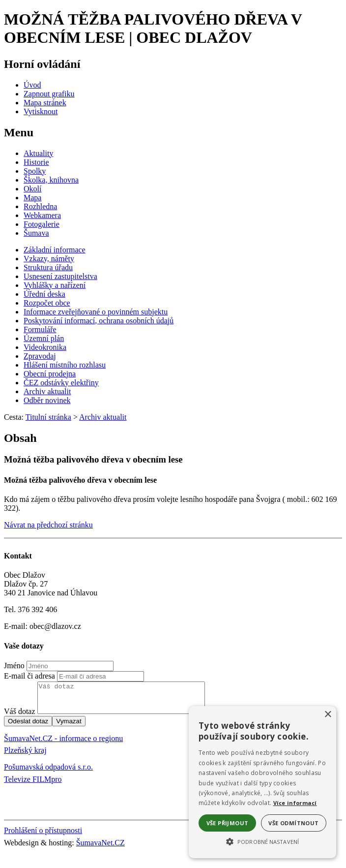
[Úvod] (32, 85)
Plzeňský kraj (25, 756)
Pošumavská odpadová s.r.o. (48, 773)
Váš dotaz (20, 717)
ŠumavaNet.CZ (101, 849)
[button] (262, 841)
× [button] (328, 715)
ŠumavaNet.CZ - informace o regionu (63, 744)
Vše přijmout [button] (228, 823)
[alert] (262, 782)
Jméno (14, 666)
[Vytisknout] (41, 111)
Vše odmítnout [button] (293, 823)
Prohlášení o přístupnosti (43, 836)
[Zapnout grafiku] (49, 94)
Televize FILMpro (33, 785)
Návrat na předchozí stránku (48, 525)
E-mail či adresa (29, 676)
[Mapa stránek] (45, 103)
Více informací (295, 803)
